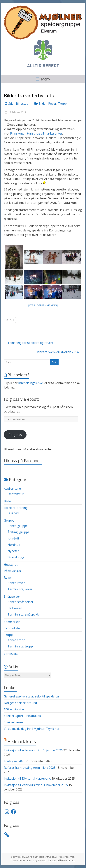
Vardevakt (11, 654)
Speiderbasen (13, 722)
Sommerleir (12, 622)
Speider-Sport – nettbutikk (22, 716)
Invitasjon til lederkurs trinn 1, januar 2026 (33, 750)
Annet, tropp (16, 640)
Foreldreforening (16, 508)
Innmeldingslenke (31, 383)
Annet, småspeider (20, 602)
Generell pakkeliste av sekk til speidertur (32, 696)
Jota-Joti (13, 538)
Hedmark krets (22, 741)
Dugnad (13, 513)
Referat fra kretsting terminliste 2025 (30, 768)
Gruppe (9, 520)
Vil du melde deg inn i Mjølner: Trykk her (32, 729)
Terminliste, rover (20, 589)
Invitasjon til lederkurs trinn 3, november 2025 (36, 785)
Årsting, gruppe (19, 532)
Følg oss (15, 435)
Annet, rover (16, 583)
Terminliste (12, 628)
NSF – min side (14, 709)
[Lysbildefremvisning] (43, 305)
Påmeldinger (13, 571)
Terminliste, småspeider (24, 614)
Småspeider (12, 597)
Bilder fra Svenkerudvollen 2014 (58, 352)
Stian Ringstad (18, 104)
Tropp (62, 104)
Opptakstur (16, 494)
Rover (52, 104)
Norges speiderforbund (20, 703)
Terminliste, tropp (20, 646)
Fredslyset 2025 (15, 761)
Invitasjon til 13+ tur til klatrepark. (27, 778)
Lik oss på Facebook (23, 460)
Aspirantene (12, 489)
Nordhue (14, 545)
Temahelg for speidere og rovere (29, 343)
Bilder (43, 104)
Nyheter (13, 551)
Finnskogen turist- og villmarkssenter (36, 133)
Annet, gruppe (18, 526)
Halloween (15, 608)
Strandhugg (16, 557)
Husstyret (11, 565)
